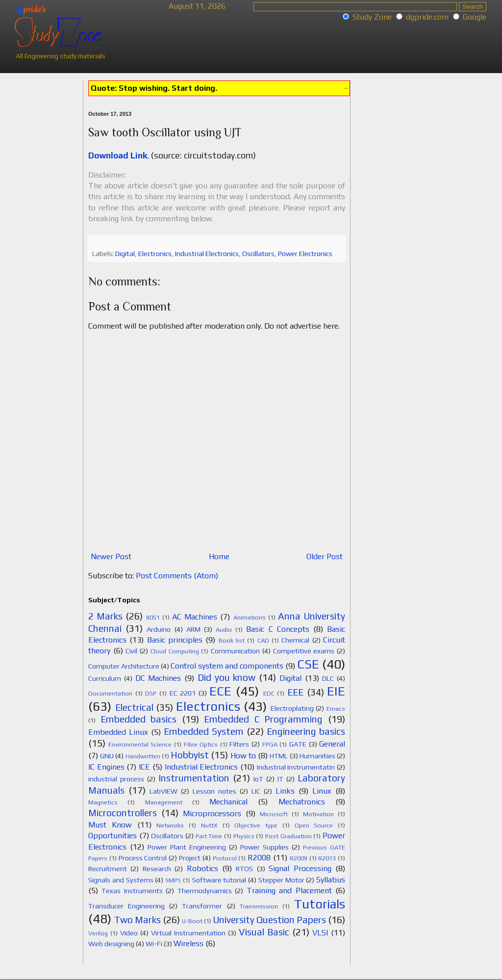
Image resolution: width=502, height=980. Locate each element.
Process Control (143, 858)
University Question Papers (269, 920)
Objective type (256, 825)
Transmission (259, 906)
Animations (250, 617)
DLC (328, 678)
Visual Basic (264, 932)
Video (129, 933)
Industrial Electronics (207, 254)
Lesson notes (214, 791)
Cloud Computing (175, 651)
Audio (224, 630)
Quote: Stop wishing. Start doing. (154, 88)
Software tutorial (219, 880)
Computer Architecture (124, 666)
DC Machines (158, 678)
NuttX (209, 825)
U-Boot (192, 921)
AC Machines (195, 617)
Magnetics (103, 802)
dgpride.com (427, 17)
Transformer (202, 906)
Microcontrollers (123, 813)
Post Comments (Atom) (177, 576)
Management (164, 802)
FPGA (270, 744)
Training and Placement (289, 890)
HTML (279, 756)
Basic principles (175, 640)
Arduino (159, 629)
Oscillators (258, 254)
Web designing (111, 944)
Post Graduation (289, 836)
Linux (322, 791)
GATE (298, 744)
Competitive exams (304, 651)
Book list (232, 640)
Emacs (336, 709)
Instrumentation (194, 778)
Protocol (225, 858)
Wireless (188, 943)
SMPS (173, 880)
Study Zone (372, 17)
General (332, 744)
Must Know (110, 825)
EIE (336, 691)
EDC (269, 693)
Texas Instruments (132, 891)
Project (190, 858)
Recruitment (108, 869)
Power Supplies (264, 847)
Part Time (209, 836)
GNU (107, 756)
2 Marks (105, 616)
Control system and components (227, 666)
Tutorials (320, 904)
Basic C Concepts (277, 629)
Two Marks (138, 920)
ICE (144, 767)
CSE (308, 664)
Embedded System (204, 731)
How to (243, 756)
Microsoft (274, 814)
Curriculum (105, 678)
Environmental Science (140, 744)
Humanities (317, 756)
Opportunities (113, 836)
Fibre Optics (201, 744)
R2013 (327, 858)
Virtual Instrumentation (188, 933)
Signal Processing (300, 868)
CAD (263, 640)
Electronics (155, 254)
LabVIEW (163, 791)
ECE (220, 691)
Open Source (314, 825)
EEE (295, 692)
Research (157, 869)
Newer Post (111, 556)
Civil (131, 651)
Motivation (318, 814)
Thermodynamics (205, 891)
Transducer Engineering (126, 906)
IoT (258, 779)
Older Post (325, 556)
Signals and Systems (121, 880)
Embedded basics (139, 719)
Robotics (202, 868)
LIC (256, 791)
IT (280, 779)
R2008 (259, 858)
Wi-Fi (154, 944)
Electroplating (292, 708)
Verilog (98, 933)
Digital (125, 254)
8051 (153, 617)
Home (219, 556)
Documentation (110, 693)
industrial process (116, 779)
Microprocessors (212, 813)
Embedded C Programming (263, 719)
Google (475, 17)
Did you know (227, 677)
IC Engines (106, 767)
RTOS (244, 869)
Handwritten (143, 756)
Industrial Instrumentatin (296, 767)
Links (285, 791)
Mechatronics (302, 802)
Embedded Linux (118, 732)
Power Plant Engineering (187, 847)
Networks (170, 825)
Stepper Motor (281, 880)
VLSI (320, 933)
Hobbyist (190, 755)
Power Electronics (305, 254)
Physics (244, 836)
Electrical (134, 707)
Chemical (295, 640)
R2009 (299, 858)
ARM (193, 629)
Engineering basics (306, 731)
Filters (239, 744)
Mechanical (228, 802)
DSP (151, 693)
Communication (235, 651)
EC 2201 (183, 693)
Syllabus (331, 880)
